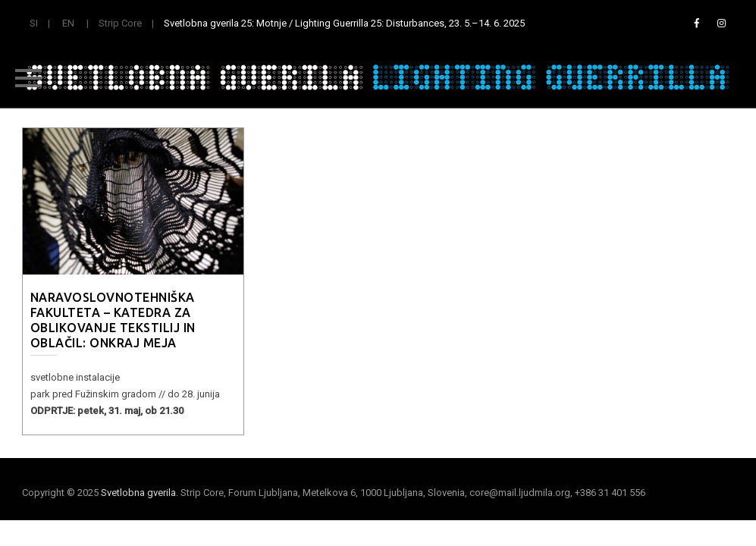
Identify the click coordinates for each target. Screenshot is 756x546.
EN (68, 23)
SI (34, 23)
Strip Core (120, 23)
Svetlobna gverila (138, 493)
